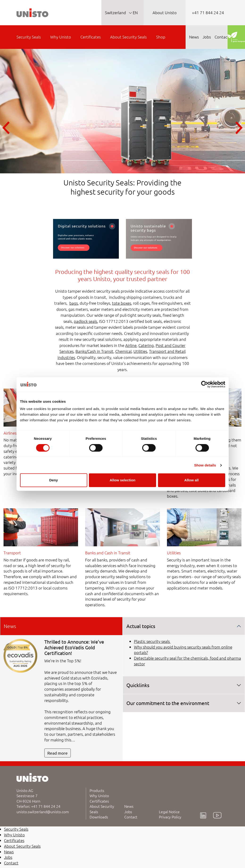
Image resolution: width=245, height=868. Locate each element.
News (129, 806)
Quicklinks (138, 685)
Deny (54, 480)
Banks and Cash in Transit (108, 553)
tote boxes (122, 303)
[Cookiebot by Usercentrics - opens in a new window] (205, 384)
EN (135, 13)
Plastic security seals (152, 641)
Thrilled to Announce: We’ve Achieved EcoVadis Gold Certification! (74, 647)
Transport (12, 553)
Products (97, 790)
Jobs (128, 812)
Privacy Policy (170, 817)
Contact (131, 817)
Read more (58, 753)
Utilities (140, 351)
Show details (205, 465)
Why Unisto (99, 795)
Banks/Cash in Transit (94, 351)
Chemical (123, 351)
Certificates (99, 801)
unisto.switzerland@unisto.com (43, 812)
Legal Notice (169, 812)
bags (74, 303)
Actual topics (141, 626)
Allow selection (122, 480)
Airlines (10, 433)
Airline (131, 345)
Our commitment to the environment (168, 703)
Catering (146, 345)
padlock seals (85, 321)
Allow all (192, 480)
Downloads (99, 817)
